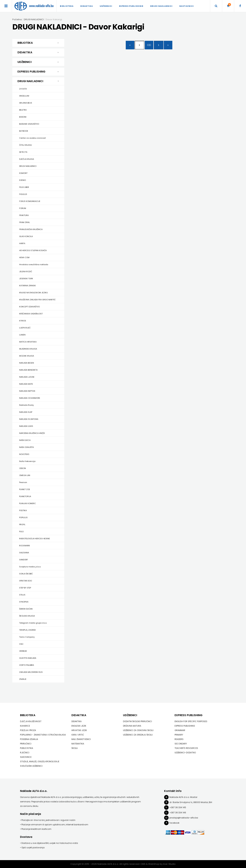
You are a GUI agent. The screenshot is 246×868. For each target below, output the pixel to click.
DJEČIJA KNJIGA (27, 159)
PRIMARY (179, 735)
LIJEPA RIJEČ (25, 328)
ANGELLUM (24, 96)
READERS (179, 739)
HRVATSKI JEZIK (79, 730)
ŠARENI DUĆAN (26, 609)
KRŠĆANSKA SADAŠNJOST (31, 314)
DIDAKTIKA (87, 6)
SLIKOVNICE (26, 757)
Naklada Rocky (26, 405)
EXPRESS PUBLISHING (131, 6)
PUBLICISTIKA (27, 748)
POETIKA (23, 510)
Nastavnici (187, 6)
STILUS (22, 595)
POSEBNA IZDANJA (29, 739)
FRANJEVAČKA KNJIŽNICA (31, 229)
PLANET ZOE (25, 489)
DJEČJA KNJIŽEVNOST (31, 721)
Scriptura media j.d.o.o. (30, 567)
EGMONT (23, 173)
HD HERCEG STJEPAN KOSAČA (33, 250)
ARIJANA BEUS (26, 103)
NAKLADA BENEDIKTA (28, 370)
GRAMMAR (180, 730)
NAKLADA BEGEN (27, 363)
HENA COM (24, 257)
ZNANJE (23, 679)
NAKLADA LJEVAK (27, 377)
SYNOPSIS (24, 602)
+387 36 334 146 (178, 813)
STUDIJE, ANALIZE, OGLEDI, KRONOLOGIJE (40, 761)
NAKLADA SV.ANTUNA (29, 419)
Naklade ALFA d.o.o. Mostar (183, 797)
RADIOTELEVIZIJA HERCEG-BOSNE (35, 539)
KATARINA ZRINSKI (27, 286)
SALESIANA (24, 553)
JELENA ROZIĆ (26, 272)
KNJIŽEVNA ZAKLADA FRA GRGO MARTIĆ (37, 300)
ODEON (23, 468)
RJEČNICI (25, 753)
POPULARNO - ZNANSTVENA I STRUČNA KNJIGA (43, 735)
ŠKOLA (75, 748)
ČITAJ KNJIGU (26, 145)
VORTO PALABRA (27, 665)
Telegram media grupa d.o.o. (33, 623)
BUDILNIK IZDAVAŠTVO (29, 124)
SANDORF (24, 560)
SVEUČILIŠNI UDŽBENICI (31, 766)
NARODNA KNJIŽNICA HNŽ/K (32, 433)
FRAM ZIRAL (24, 222)
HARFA (22, 243)
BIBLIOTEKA (67, 6)
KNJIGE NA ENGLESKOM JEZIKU (33, 293)
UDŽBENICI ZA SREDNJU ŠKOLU (138, 735)
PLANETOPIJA (25, 496)
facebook (174, 823)
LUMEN (22, 335)
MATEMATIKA (78, 744)
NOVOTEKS (24, 454)
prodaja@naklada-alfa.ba (184, 818)
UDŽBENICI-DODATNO (185, 753)
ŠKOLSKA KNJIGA (27, 616)
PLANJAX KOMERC (27, 503)
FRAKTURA (24, 215)
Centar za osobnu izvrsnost (32, 138)
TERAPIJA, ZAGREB (27, 630)
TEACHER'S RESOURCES (186, 748)
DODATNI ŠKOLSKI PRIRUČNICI (137, 721)
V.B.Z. (21, 644)
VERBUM (23, 651)
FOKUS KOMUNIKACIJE (30, 201)
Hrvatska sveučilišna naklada (34, 264)
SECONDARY (181, 744)
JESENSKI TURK (26, 279)
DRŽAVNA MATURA (132, 726)
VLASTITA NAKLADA (28, 658)
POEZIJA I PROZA (28, 730)
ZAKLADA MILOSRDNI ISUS (31, 672)
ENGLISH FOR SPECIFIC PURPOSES (191, 721)
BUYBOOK (24, 131)
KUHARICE (25, 726)
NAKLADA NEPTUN (27, 391)
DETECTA (23, 152)
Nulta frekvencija (27, 461)
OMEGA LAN (25, 475)
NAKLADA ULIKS (26, 426)
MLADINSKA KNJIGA (28, 349)
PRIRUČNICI (26, 744)
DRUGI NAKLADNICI (161, 6)
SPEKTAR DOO (26, 581)
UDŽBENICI (106, 6)
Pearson (23, 482)
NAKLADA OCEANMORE (30, 398)
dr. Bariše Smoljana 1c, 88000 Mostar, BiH (191, 802)
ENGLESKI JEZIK (79, 726)
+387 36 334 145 (178, 807)
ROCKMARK (25, 546)
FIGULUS (23, 194)
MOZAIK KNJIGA (27, 356)
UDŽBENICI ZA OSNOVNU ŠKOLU (138, 730)
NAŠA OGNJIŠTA (26, 447)
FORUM (23, 208)
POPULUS (23, 517)
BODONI (23, 117)
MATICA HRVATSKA (28, 342)
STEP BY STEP (25, 588)
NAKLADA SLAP (26, 412)
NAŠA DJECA (25, 440)
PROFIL (22, 525)
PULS (21, 532)
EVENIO (23, 180)
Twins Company (27, 637)
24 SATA (23, 89)
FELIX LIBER (24, 187)
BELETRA (23, 110)
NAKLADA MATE (26, 384)
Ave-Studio (169, 864)
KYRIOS (23, 321)
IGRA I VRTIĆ (78, 735)
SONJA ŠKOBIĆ (26, 574)
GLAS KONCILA (26, 236)
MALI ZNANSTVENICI (81, 739)
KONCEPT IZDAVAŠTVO (29, 307)
